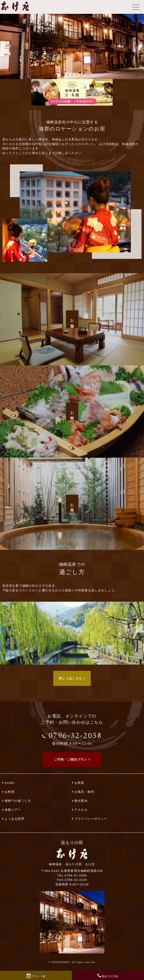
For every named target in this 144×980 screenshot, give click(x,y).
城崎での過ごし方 (18, 801)
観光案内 (81, 801)
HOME (10, 783)
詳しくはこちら (71, 678)
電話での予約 (110, 976)
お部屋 (79, 783)
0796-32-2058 (72, 738)
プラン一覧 (38, 976)
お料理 (10, 792)
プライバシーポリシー (91, 819)
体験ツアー (13, 810)
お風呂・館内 (84, 792)
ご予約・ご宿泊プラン (71, 759)
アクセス (81, 810)
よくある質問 (15, 819)
